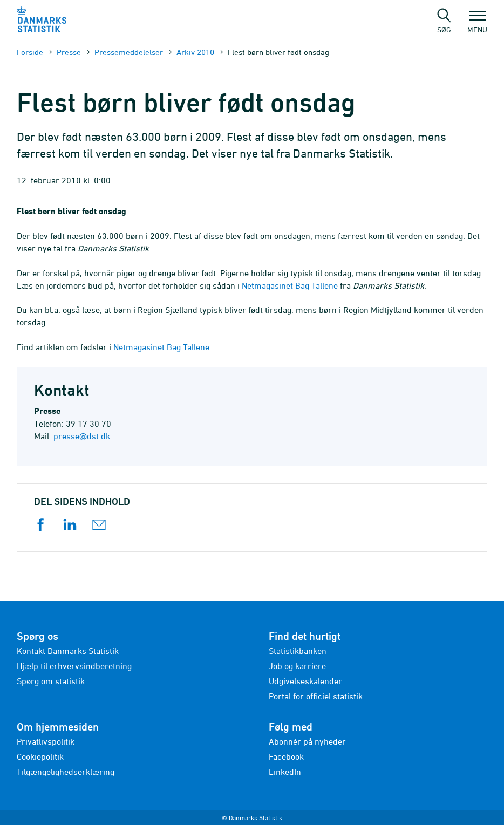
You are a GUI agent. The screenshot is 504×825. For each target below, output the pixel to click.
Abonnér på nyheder (307, 741)
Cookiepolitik (40, 756)
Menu (477, 24)
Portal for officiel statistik (316, 696)
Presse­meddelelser (129, 52)
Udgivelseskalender (305, 681)
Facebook (286, 756)
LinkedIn (285, 772)
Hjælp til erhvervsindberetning (74, 666)
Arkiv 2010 (195, 52)
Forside (30, 52)
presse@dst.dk (82, 436)
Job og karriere (297, 666)
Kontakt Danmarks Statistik (68, 651)
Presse (69, 52)
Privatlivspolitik (46, 741)
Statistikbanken (298, 651)
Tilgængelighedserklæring (66, 772)
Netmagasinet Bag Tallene (290, 285)
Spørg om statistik (51, 681)
